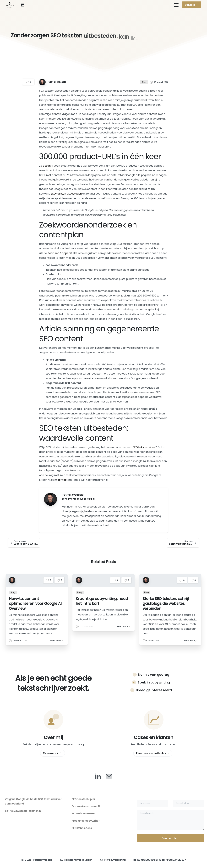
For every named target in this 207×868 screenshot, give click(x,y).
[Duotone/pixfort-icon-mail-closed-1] (109, 776)
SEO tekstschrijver (144, 447)
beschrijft (49, 166)
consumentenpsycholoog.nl (78, 499)
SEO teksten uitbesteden (66, 194)
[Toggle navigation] (176, 5)
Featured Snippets (59, 253)
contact (63, 480)
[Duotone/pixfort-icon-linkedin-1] (98, 776)
